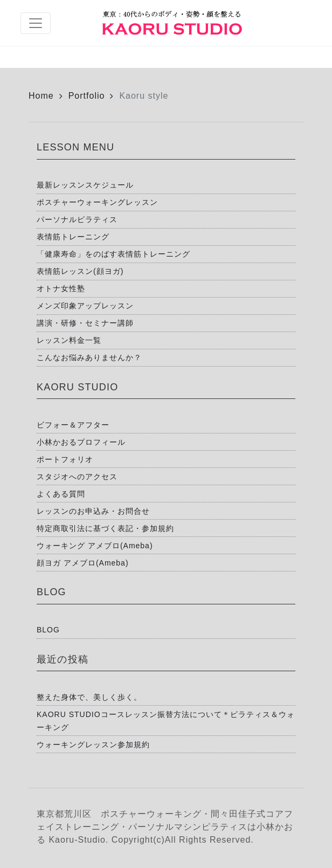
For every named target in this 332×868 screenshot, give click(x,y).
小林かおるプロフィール (81, 442)
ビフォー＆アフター (73, 425)
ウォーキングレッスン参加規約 (93, 745)
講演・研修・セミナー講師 (85, 323)
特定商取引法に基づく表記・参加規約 (105, 528)
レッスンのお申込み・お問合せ (93, 511)
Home (41, 96)
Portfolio (87, 96)
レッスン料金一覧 (69, 340)
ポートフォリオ (65, 459)
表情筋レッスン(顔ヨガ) (80, 271)
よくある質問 (61, 494)
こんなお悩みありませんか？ (89, 357)
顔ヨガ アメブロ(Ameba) (83, 563)
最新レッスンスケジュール (85, 185)
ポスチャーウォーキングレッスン (97, 202)
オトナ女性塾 (61, 288)
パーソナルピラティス (77, 219)
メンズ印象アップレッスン (85, 306)
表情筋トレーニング (73, 237)
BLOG (48, 630)
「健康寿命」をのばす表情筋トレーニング (113, 254)
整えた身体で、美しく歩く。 (89, 697)
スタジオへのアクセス (77, 477)
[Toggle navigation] (36, 23)
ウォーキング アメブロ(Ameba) (95, 546)
